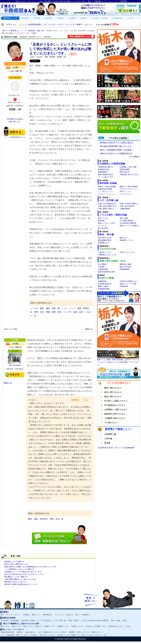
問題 (48, 312)
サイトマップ (59, 615)
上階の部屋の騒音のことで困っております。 (21, 579)
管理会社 (44, 519)
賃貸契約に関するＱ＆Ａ (115, 414)
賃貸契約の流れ (104, 169)
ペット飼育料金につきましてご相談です (19, 569)
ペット (72, 308)
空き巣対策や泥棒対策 (128, 223)
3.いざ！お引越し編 (43, 621)
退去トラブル (17, 626)
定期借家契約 (125, 269)
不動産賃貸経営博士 (7, 632)
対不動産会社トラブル (116, 626)
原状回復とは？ (104, 243)
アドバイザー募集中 (74, 24)
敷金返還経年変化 (105, 240)
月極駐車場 (102, 281)
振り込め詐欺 (103, 228)
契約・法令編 (116, 621)
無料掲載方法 (48, 615)
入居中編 (108, 438)
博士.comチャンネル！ (47, 635)
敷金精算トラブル (126, 240)
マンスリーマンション (106, 194)
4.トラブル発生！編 (59, 621)
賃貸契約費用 (125, 169)
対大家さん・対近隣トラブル (45, 626)
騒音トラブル (5, 626)
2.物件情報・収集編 (28, 621)
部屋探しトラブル (77, 626)
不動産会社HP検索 (105, 189)
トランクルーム (125, 194)
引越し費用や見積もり (106, 209)
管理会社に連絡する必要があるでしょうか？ (21, 584)
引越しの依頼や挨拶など (129, 204)
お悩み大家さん (30, 632)
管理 (36, 312)
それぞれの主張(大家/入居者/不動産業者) (95, 621)
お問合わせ (70, 615)
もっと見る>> (134, 157)
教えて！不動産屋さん (83, 615)
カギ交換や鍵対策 (126, 221)
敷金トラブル (28, 626)
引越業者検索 (125, 209)
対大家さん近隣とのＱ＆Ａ (116, 401)
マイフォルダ (49, 24)
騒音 (42, 308)
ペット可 (67, 312)
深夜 (79, 308)
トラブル (34, 308)
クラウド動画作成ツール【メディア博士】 (52, 632)
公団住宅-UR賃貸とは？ (129, 281)
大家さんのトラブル (127, 252)
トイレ (64, 308)
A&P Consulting (15, 365)
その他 (128, 626)
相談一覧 (40, 31)
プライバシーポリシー (13, 615)
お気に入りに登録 (11, 329)
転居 (75, 312)
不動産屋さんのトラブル (107, 255)
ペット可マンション (105, 192)
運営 (2, 615)
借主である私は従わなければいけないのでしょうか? (24, 574)
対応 (60, 312)
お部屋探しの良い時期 (128, 167)
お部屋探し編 (110, 434)
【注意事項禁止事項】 (106, 448)
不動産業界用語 (104, 289)
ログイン (88, 24)
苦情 (54, 308)
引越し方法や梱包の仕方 (107, 204)
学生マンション (125, 192)
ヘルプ (60, 24)
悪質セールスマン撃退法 (129, 226)
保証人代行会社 (125, 267)
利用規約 (26, 615)
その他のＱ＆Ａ (111, 423)
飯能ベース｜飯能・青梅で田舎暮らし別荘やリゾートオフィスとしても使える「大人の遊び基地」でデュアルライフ (118, 362)
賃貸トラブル (103, 218)
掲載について (36, 615)
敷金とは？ (124, 238)
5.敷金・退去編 (73, 621)
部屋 (54, 312)
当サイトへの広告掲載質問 (124, 448)
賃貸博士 (20, 632)
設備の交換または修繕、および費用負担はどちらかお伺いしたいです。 (31, 567)
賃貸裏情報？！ (104, 172)
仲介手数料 (102, 264)
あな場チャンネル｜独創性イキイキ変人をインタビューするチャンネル (82, 635)
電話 (48, 308)
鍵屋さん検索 (103, 286)
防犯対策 (101, 221)
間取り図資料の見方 (105, 174)
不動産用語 (124, 286)
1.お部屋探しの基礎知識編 (10, 621)
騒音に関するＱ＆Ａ (113, 388)
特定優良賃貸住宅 (105, 284)
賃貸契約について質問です (14, 562)
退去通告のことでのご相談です (16, 577)
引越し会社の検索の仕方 (107, 206)
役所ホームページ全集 (128, 284)
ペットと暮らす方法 (105, 177)
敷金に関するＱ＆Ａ (113, 397)
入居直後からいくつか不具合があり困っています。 (23, 572)
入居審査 (101, 267)
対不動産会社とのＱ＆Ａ (115, 405)
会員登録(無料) (35, 24)
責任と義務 (124, 218)
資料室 (125, 621)
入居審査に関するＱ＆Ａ (115, 418)
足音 (81, 312)
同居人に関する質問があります (16, 564)
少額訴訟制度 (103, 269)
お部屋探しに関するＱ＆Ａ (116, 410)
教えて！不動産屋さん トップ (15, 31)
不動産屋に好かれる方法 (129, 174)
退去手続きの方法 (105, 238)
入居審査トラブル (63, 626)
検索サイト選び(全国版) (107, 187)
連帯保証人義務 (125, 264)
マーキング (102, 226)
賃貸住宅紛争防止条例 (106, 272)
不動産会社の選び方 (105, 167)
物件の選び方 (125, 172)
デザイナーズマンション (129, 189)
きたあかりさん (14, 95)
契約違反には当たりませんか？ (16, 582)
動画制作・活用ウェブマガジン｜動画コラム (84, 632)
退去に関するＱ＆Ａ (113, 392)
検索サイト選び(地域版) (129, 187)
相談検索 (32, 31)
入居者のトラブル (105, 252)
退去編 (107, 443)
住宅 (42, 312)
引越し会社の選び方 (127, 206)
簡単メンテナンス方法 (106, 223)
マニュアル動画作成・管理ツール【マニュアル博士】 (19, 635)
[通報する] (89, 329)
